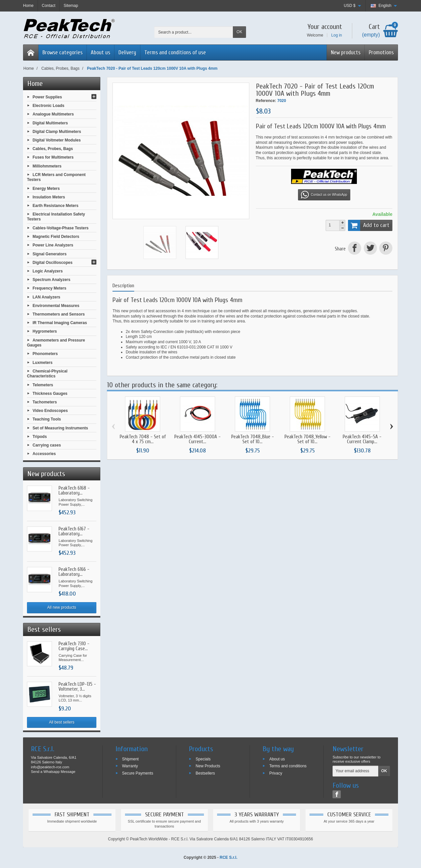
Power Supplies (47, 97)
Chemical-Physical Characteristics (47, 373)
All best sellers (62, 722)
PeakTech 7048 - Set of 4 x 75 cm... (143, 439)
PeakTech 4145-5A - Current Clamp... (362, 439)
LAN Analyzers (46, 297)
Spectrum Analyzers (51, 280)
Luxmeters (43, 362)
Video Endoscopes (50, 411)
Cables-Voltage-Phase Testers (61, 228)
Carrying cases (47, 445)
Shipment (130, 759)
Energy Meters (46, 188)
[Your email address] (356, 771)
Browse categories (62, 52)
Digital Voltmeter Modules (57, 140)
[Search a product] (194, 32)
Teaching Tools (47, 419)
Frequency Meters (50, 288)
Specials (203, 759)
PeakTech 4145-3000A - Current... (198, 439)
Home (35, 84)
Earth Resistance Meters (55, 206)
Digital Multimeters (50, 123)
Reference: (266, 101)
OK (239, 32)
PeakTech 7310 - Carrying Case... (74, 646)
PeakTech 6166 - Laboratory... (74, 572)
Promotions (381, 52)
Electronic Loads (49, 106)
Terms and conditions (288, 766)
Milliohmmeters (47, 166)
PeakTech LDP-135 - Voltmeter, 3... (77, 687)
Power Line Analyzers (53, 245)
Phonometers (45, 354)
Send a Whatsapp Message (53, 772)
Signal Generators (50, 254)
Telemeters (43, 385)
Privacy (276, 773)
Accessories (44, 454)
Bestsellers (205, 773)
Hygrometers (45, 331)
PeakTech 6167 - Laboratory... (74, 531)
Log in (337, 35)
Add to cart (369, 225)
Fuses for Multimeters (53, 157)
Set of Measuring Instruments (60, 428)
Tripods (40, 436)
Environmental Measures (56, 305)
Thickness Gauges (50, 393)
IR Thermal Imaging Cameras (60, 323)
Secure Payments (138, 773)
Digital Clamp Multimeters (57, 131)
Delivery (127, 52)
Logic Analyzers (48, 271)
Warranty (130, 766)
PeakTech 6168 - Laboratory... (74, 491)
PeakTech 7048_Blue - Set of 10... (253, 439)
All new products (62, 607)
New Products (208, 766)
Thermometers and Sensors (59, 314)
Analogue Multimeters (53, 114)
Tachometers (45, 402)
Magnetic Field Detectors (56, 237)
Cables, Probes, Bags (53, 149)
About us (100, 52)
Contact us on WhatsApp (324, 195)
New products (346, 52)
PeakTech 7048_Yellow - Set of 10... (308, 439)
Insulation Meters (49, 197)
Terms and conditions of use (175, 52)
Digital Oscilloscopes (52, 262)
